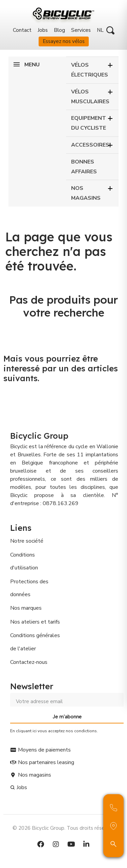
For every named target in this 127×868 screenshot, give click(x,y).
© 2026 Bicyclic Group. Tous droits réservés (63, 828)
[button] (110, 30)
